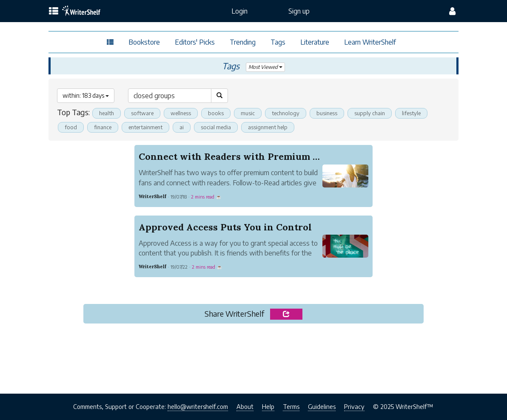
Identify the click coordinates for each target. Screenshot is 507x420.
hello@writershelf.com (198, 406)
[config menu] (452, 11)
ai (182, 127)
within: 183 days (86, 95)
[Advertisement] (253, 356)
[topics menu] (54, 11)
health (107, 113)
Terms (291, 406)
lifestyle (411, 113)
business (327, 113)
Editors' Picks (195, 42)
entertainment (145, 127)
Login (239, 11)
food (71, 127)
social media (216, 127)
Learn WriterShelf (370, 42)
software (142, 113)
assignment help (268, 127)
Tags (278, 42)
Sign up (299, 11)
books (216, 113)
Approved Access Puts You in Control (225, 227)
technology (286, 113)
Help (268, 406)
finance (103, 127)
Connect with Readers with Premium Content (244, 156)
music (248, 113)
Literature (315, 42)
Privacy (354, 406)
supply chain (370, 113)
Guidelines (322, 406)
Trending (243, 42)
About (245, 406)
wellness (181, 113)
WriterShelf (152, 196)
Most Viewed (265, 67)
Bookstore (144, 42)
